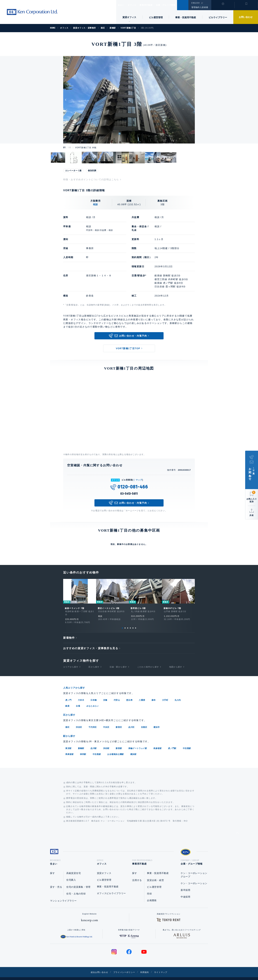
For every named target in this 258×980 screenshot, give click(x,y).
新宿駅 (119, 742)
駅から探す (70, 730)
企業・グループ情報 (176, 5)
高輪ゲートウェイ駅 (138, 742)
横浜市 (157, 721)
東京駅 (68, 742)
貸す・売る (56, 882)
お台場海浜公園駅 (116, 748)
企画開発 (152, 895)
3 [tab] (128, 623)
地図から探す (176, 662)
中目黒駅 (187, 742)
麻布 (154, 694)
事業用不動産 (153, 5)
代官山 (117, 694)
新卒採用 (186, 885)
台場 (78, 700)
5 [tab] (133, 623)
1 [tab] (122, 623)
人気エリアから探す (76, 682)
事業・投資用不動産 (186, 17)
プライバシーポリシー (124, 967)
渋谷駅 (106, 742)
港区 (67, 721)
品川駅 (94, 742)
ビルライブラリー (218, 17)
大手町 (165, 694)
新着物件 (69, 633)
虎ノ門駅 (172, 742)
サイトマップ (165, 967)
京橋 (105, 694)
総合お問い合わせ (96, 967)
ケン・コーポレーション (194, 878)
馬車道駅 (69, 748)
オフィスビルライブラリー (111, 888)
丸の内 (178, 694)
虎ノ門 (68, 694)
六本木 (81, 694)
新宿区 (119, 721)
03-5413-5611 (129, 494)
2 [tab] (125, 623)
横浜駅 (133, 748)
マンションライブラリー (63, 896)
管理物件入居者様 (200, 7)
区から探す (94, 662)
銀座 (67, 700)
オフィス (136, 5)
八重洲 (142, 694)
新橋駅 (81, 742)
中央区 (106, 721)
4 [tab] (130, 623)
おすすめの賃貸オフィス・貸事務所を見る (91, 643)
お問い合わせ (246, 17)
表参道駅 (157, 742)
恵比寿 (129, 694)
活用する (137, 875)
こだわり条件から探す (148, 662)
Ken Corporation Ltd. (32, 12)
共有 (252, 515)
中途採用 (186, 892)
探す (52, 868)
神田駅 (83, 748)
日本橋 (94, 694)
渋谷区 (79, 721)
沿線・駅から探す (118, 662)
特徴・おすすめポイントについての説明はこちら (91, 179)
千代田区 (93, 721)
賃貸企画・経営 (155, 875)
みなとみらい (93, 700)
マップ (139, 480)
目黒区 (144, 721)
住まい (123, 5)
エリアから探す (71, 662)
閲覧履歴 (223, 7)
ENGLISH (195, 3)
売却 (149, 889)
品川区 (131, 721)
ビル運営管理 (156, 17)
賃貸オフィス (104, 868)
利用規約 (147, 967)
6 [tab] (136, 623)
